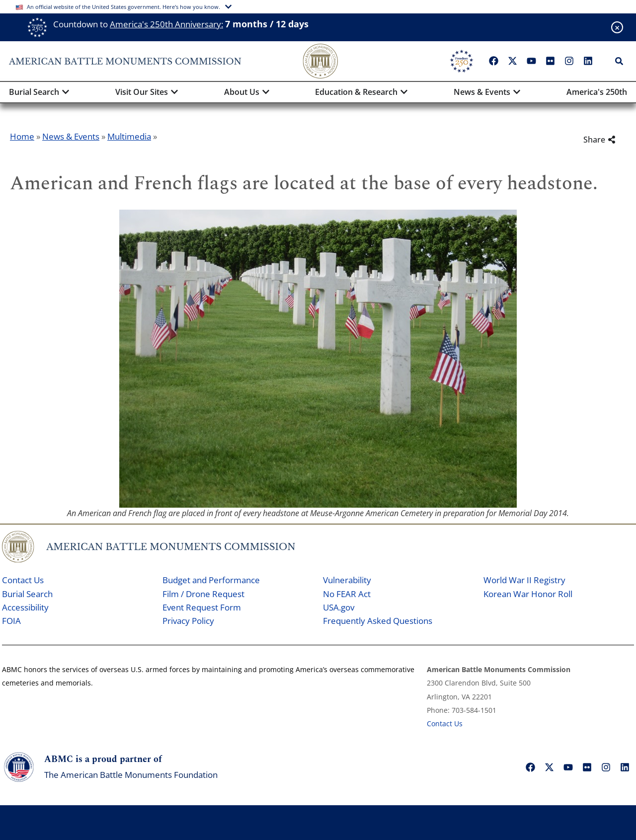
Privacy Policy (188, 621)
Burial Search (27, 594)
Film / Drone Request (203, 594)
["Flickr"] (550, 61)
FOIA (11, 621)
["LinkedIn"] (588, 61)
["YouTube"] (531, 61)
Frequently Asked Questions (378, 621)
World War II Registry (524, 580)
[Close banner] (617, 27)
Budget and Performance (211, 580)
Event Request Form (202, 607)
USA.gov (339, 607)
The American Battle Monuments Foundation (131, 775)
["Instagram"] (569, 61)
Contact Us (23, 580)
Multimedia (129, 136)
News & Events (71, 136)
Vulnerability (347, 580)
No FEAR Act (347, 594)
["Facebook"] (493, 61)
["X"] (512, 61)
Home (22, 136)
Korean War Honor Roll (528, 594)
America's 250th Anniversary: (166, 24)
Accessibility (25, 607)
